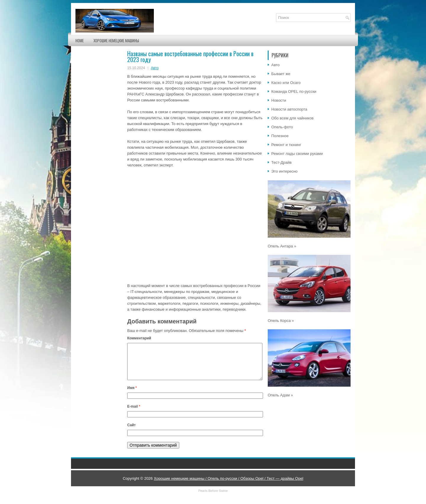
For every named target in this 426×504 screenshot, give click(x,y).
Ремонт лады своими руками (297, 154)
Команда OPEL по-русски (294, 91)
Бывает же (281, 74)
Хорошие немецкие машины (116, 40)
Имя (132, 395)
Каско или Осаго (286, 83)
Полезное (280, 136)
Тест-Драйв (281, 162)
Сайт (131, 432)
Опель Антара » (282, 246)
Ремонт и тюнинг (286, 145)
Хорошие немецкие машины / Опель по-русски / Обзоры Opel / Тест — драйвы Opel (229, 486)
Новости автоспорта (289, 109)
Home (80, 40)
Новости (279, 100)
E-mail (134, 414)
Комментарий (139, 338)
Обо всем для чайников (292, 118)
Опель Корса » (281, 321)
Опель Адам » (280, 395)
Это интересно (284, 171)
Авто (155, 68)
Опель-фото (282, 127)
